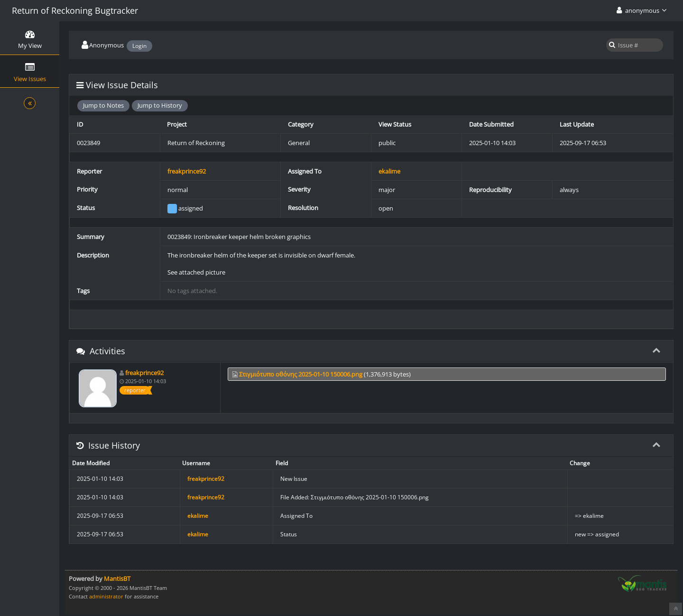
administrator (106, 596)
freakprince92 (187, 171)
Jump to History (160, 105)
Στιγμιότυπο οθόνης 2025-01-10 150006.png (301, 374)
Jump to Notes (103, 105)
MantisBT (117, 579)
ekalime (389, 171)
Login (139, 46)
